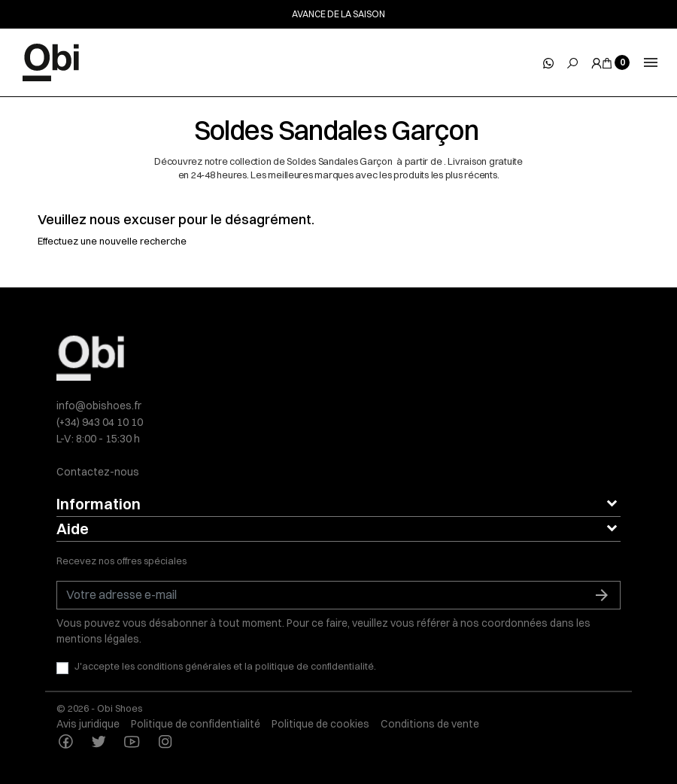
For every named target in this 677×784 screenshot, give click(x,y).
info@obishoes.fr (99, 406)
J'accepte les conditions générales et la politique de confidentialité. (225, 666)
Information (99, 504)
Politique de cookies (320, 724)
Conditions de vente (430, 724)
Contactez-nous (98, 472)
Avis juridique (88, 724)
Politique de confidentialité (196, 724)
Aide (73, 529)
